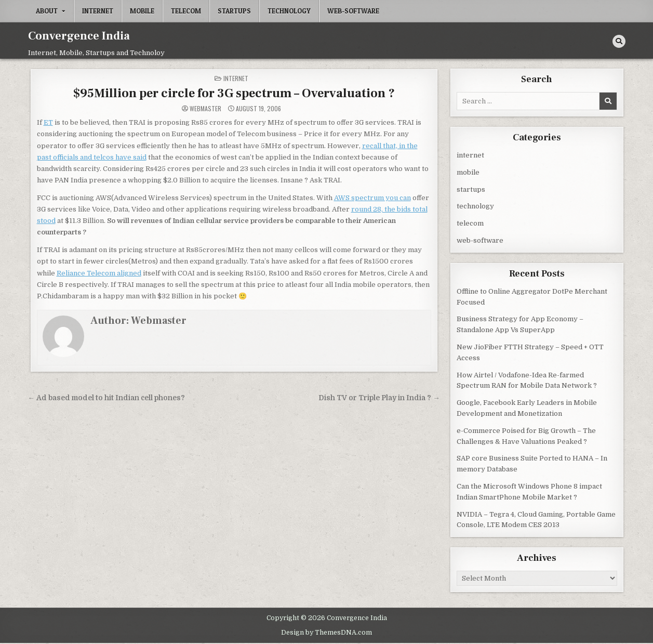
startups (234, 11)
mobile (142, 11)
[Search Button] (619, 41)
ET (48, 122)
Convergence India (79, 36)
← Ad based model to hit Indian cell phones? (107, 398)
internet (98, 11)
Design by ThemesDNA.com (326, 633)
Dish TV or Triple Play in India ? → (379, 398)
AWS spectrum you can (372, 198)
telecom (186, 11)
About (47, 11)
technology (289, 11)
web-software (353, 11)
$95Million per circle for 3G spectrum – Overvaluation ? (234, 93)
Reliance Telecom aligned (99, 273)
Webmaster (205, 109)
